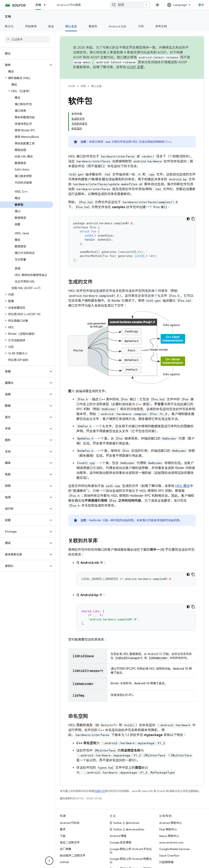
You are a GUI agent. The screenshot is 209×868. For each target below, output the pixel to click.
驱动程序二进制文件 (73, 829)
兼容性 (93, 26)
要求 (63, 803)
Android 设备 (118, 26)
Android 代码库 (70, 797)
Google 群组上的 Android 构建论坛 (131, 834)
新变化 (9, 26)
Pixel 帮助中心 (168, 803)
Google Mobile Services (174, 823)
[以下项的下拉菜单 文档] (47, 5)
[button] (24, 34)
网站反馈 (140, 863)
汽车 (141, 26)
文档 (8, 17)
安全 (51, 26)
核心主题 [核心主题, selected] (71, 26)
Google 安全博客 (121, 816)
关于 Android (68, 863)
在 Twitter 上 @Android (124, 797)
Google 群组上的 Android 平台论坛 (131, 824)
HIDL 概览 (182, 460)
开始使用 (31, 26)
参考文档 (161, 26)
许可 (109, 863)
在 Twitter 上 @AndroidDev (127, 803)
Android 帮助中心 (171, 797)
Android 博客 (118, 810)
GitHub (64, 836)
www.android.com (171, 816)
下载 (63, 810)
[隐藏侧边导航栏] (49, 861)
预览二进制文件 (70, 816)
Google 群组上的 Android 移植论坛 (131, 844)
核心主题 (96, 86)
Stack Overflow (169, 829)
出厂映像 (66, 823)
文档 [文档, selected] (38, 5)
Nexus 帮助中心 (169, 810)
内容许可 (100, 765)
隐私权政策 (123, 863)
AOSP (72, 86)
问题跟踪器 (166, 836)
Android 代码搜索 (69, 5)
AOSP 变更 (135, 67)
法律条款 (97, 863)
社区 (84, 863)
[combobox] (168, 5)
